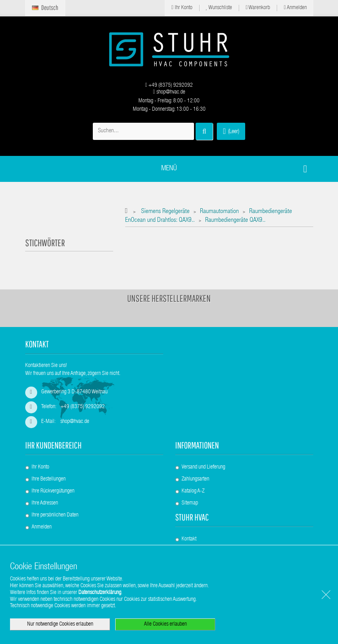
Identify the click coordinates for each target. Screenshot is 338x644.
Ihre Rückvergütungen (53, 491)
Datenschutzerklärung (100, 593)
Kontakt (189, 539)
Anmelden (295, 8)
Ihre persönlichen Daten (55, 515)
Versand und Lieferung (203, 467)
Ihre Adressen (45, 503)
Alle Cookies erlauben (165, 624)
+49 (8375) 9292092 (169, 86)
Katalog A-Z (193, 491)
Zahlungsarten (195, 479)
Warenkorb (258, 8)
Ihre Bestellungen (49, 479)
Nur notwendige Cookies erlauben (60, 624)
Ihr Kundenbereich (53, 445)
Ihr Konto (182, 8)
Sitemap (190, 503)
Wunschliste (219, 8)
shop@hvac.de (169, 92)
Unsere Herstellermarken (169, 298)
